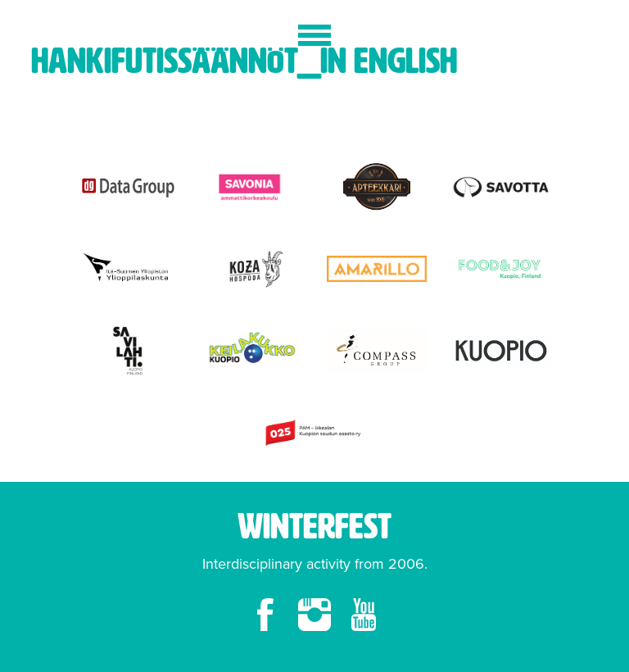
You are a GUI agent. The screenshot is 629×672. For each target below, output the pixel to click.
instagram (314, 615)
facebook (265, 615)
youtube (364, 615)
